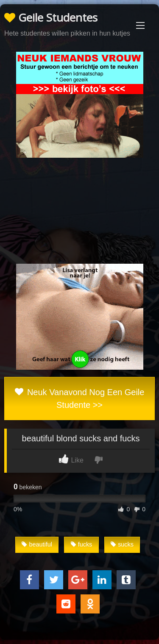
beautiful (37, 544)
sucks (122, 544)
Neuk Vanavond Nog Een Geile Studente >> (80, 399)
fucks (82, 544)
